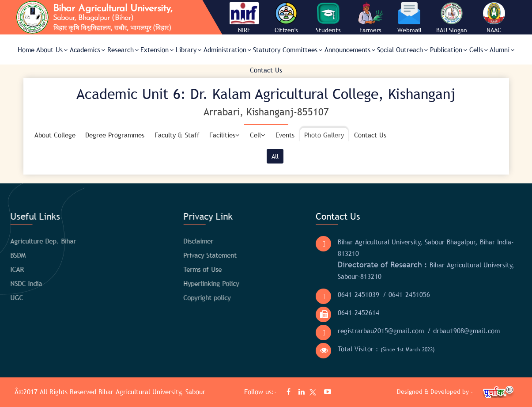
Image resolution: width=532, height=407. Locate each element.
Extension (157, 49)
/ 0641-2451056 (388, 294)
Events (285, 135)
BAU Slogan (452, 30)
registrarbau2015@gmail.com (363, 331)
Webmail (409, 30)
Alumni (502, 49)
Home (26, 49)
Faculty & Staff (177, 135)
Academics (87, 49)
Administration (227, 49)
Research (123, 49)
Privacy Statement (181, 255)
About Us (52, 49)
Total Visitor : (368, 349)
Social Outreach (402, 49)
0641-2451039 (340, 294)
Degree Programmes (115, 135)
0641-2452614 (340, 312)
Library (189, 49)
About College (55, 135)
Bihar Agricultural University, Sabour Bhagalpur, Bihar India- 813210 (408, 247)
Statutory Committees (288, 49)
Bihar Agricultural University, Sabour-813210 (408, 270)
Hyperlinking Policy (182, 283)
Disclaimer (169, 241)
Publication (449, 49)
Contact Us (266, 70)
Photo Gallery (324, 135)
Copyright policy (178, 297)
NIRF (244, 30)
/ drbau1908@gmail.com (445, 331)
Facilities (224, 135)
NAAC (494, 30)
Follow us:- (262, 392)
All (275, 156)
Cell (258, 135)
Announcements (350, 49)
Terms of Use (173, 269)
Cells (479, 49)
